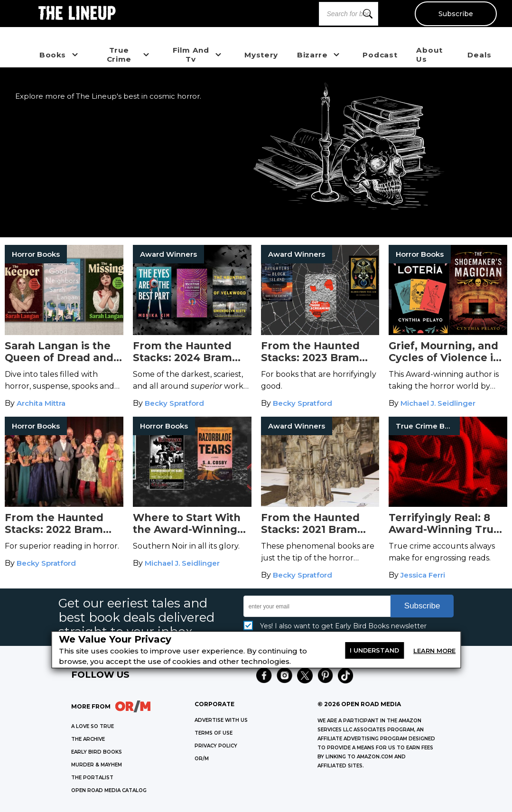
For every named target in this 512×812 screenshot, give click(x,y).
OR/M (202, 759)
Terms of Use (214, 733)
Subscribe (455, 14)
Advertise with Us (221, 720)
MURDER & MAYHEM (97, 765)
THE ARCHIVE (88, 739)
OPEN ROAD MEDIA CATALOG (109, 790)
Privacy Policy (216, 746)
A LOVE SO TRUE (93, 726)
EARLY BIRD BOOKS (97, 752)
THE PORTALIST (92, 778)
